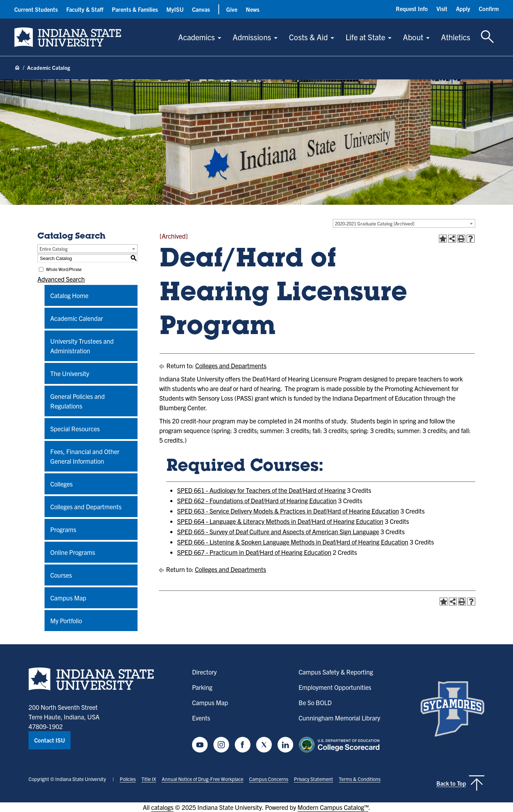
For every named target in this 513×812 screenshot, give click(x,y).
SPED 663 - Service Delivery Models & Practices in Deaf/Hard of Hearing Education (288, 511)
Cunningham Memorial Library (339, 718)
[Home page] (17, 68)
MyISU (175, 9)
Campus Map (68, 598)
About (413, 37)
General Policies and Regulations (77, 401)
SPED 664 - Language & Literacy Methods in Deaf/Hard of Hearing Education (280, 521)
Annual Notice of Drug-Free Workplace (203, 779)
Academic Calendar (77, 318)
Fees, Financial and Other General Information (85, 456)
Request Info (412, 9)
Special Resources (75, 429)
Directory (204, 672)
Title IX (149, 779)
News (253, 9)
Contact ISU (50, 740)
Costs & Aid (308, 37)
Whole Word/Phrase (64, 269)
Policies (128, 779)
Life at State (365, 37)
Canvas (201, 9)
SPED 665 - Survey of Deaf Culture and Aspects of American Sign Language (278, 532)
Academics (196, 37)
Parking (202, 687)
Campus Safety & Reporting (336, 672)
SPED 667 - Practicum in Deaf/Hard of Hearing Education (254, 552)
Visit (442, 9)
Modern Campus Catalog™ (333, 807)
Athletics (456, 37)
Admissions (252, 37)
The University (70, 373)
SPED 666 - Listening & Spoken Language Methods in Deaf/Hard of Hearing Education (293, 542)
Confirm (489, 9)
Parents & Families (135, 9)
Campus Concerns (269, 779)
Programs (63, 529)
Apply (463, 9)
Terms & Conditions (360, 779)
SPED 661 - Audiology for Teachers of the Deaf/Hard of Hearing (261, 490)
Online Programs (73, 552)
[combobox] (404, 223)
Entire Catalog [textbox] (54, 249)
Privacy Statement (313, 779)
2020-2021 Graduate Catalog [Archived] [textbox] (375, 223)
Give (232, 9)
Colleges (61, 484)
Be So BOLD (315, 702)
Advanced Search (61, 279)
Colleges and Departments (86, 507)
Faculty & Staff (85, 9)
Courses (61, 575)
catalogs (162, 807)
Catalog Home (69, 295)
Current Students (36, 9)
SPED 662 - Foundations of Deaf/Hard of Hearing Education (257, 501)
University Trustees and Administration (82, 346)
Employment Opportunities (335, 687)
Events (201, 718)
